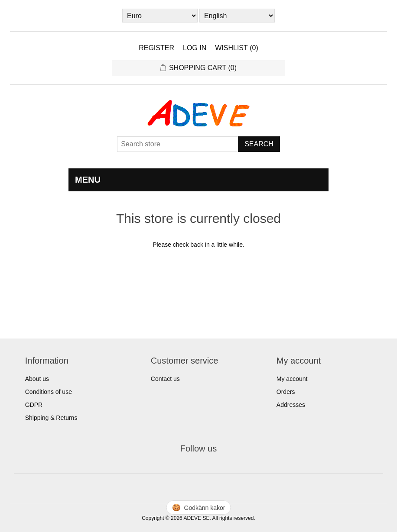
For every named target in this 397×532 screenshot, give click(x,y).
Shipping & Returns (51, 418)
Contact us (165, 379)
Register (156, 48)
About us (37, 379)
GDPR (34, 405)
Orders (286, 392)
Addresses (291, 405)
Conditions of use (49, 392)
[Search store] (178, 144)
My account (292, 379)
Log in (195, 48)
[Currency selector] (160, 16)
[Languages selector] (237, 16)
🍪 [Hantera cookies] (199, 508)
